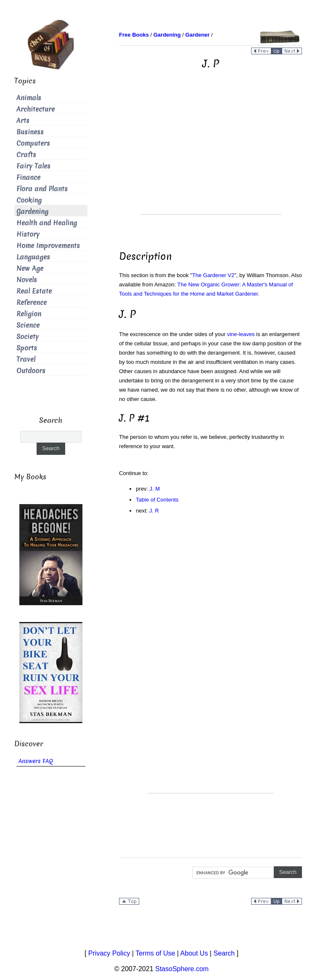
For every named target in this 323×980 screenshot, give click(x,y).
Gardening (32, 212)
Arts (23, 121)
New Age (30, 268)
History (28, 234)
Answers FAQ (36, 761)
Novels (27, 280)
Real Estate (34, 291)
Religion (29, 314)
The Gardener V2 (213, 275)
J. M (155, 489)
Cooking (29, 200)
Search (224, 953)
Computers (33, 143)
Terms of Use (155, 953)
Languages (33, 257)
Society (28, 337)
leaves (247, 334)
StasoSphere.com (182, 969)
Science (28, 325)
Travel (26, 359)
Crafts (26, 155)
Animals (29, 98)
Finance (28, 178)
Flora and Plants (42, 189)
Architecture (36, 109)
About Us (194, 953)
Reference (32, 303)
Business (30, 132)
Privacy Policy (109, 953)
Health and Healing (47, 223)
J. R (154, 511)
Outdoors (31, 371)
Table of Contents (157, 500)
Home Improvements (48, 246)
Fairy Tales (33, 166)
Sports (27, 348)
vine (232, 334)
